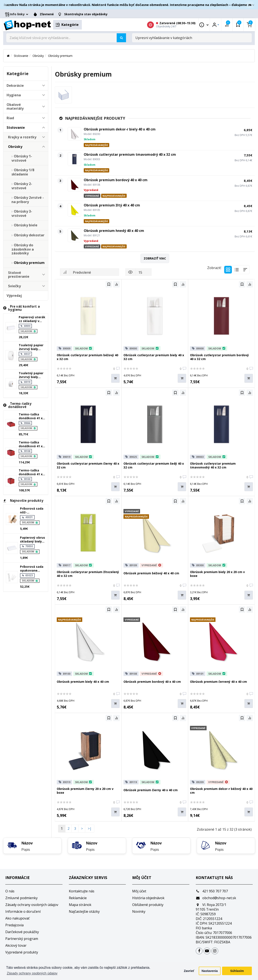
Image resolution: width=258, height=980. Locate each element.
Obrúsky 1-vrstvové (22, 158)
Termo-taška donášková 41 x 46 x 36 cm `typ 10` (31, 472)
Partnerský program (22, 939)
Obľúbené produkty (148, 905)
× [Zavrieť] (250, 5)
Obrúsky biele (26, 225)
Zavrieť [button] (189, 971)
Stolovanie (21, 56)
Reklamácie (78, 898)
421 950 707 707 (212, 891)
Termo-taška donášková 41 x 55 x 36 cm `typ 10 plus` (32, 444)
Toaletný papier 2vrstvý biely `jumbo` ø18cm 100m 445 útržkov (32, 375)
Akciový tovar (16, 945)
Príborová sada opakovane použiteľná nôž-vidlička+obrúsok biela (33, 569)
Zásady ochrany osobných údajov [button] (32, 973)
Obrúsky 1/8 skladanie (23, 172)
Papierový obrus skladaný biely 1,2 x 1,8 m (33, 540)
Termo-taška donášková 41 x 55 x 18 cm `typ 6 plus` (31, 416)
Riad (10, 118)
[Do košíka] (115, 378)
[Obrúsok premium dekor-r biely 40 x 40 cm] (74, 134)
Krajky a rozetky (22, 137)
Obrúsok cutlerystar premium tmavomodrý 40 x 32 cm (130, 154)
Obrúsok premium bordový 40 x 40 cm (116, 180)
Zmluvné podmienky (21, 898)
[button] (43, 86)
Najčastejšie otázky (84, 911)
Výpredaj (14, 296)
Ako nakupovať (17, 918)
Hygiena (14, 95)
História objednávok (148, 898)
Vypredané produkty (22, 952)
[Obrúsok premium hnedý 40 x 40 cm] (74, 235)
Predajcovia (14, 925)
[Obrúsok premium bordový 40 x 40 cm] (74, 185)
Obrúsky (38, 56)
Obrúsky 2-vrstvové (22, 186)
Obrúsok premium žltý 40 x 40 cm (112, 205)
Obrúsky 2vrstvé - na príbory (28, 200)
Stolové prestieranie (19, 275)
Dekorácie (15, 86)
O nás (10, 891)
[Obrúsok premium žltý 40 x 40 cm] (74, 210)
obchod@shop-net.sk (216, 898)
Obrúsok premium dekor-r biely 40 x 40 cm (120, 129)
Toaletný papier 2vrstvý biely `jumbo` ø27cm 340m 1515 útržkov (31, 347)
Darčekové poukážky (22, 932)
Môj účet (139, 891)
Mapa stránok (80, 905)
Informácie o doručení (23, 911)
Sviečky (14, 286)
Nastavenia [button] (210, 971)
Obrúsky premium (60, 56)
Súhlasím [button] (237, 971)
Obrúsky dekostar (29, 235)
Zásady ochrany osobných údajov (32, 905)
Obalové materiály (15, 107)
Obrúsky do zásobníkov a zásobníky (23, 249)
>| (90, 829)
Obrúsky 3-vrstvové (22, 213)
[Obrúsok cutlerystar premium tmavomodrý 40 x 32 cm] (74, 159)
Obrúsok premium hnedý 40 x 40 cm (114, 231)
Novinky (139, 911)
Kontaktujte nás (82, 891)
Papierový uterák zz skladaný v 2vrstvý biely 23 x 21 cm (32, 319)
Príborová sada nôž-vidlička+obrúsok (33, 510)
